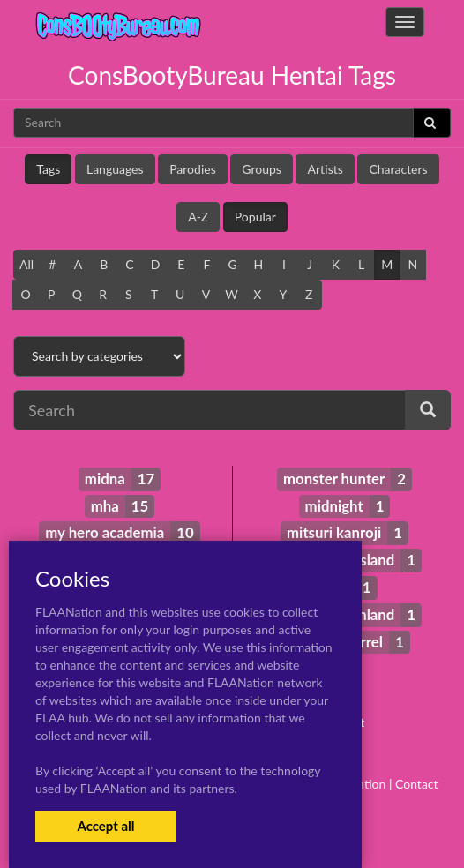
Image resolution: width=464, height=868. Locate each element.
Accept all (105, 826)
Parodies (193, 169)
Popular (255, 217)
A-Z (198, 217)
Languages (115, 169)
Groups (262, 169)
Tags (48, 169)
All (26, 264)
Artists (325, 169)
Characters (398, 169)
